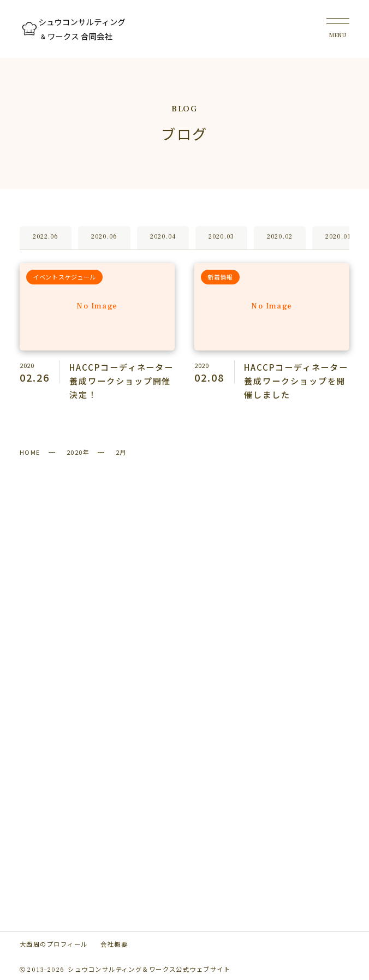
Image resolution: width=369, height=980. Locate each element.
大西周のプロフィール (53, 944)
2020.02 (280, 237)
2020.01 (338, 237)
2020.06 (104, 237)
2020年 (78, 452)
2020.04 (163, 237)
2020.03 (221, 237)
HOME (30, 452)
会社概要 (114, 944)
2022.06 (46, 237)
